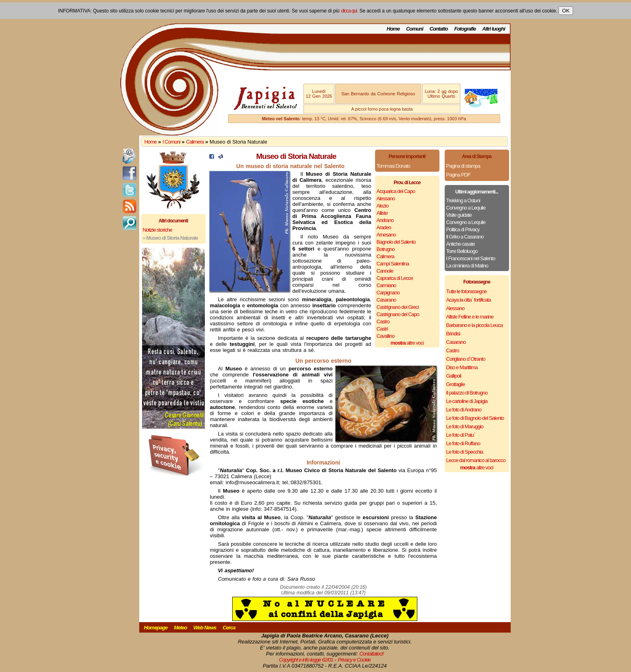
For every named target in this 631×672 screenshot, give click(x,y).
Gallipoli (454, 376)
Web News (205, 628)
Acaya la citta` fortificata (469, 300)
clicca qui (349, 11)
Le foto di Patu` (461, 435)
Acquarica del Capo (396, 191)
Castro (383, 322)
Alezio (383, 206)
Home (393, 29)
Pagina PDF (458, 175)
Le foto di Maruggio (465, 426)
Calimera (195, 142)
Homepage (156, 628)
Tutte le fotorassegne (467, 291)
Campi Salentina (393, 264)
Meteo (180, 628)
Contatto (438, 29)
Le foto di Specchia (465, 452)
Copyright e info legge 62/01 (306, 660)
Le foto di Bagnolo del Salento (475, 418)
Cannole (385, 271)
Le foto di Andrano (464, 410)
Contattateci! (371, 654)
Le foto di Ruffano (463, 443)
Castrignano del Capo (398, 314)
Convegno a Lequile (466, 208)
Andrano (385, 220)
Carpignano (388, 293)
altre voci (407, 343)
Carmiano (386, 285)
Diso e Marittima (462, 367)
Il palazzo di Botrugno (467, 393)
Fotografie (465, 29)
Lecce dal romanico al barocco (476, 460)
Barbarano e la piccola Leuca (474, 325)
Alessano (386, 198)
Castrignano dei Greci (398, 307)
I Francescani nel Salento (471, 258)
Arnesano (386, 235)
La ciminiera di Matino (467, 266)
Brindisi (453, 334)
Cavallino (386, 336)
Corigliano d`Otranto (466, 359)
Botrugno (386, 249)
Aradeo (384, 227)
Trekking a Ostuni (463, 200)
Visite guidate (459, 215)
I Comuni (171, 142)
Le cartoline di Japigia (467, 401)
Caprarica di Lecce (395, 278)
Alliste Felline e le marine (470, 317)
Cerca (229, 628)
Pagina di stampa (463, 166)
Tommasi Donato (394, 166)
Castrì (383, 329)
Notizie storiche (158, 230)
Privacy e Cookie (354, 660)
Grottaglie (456, 384)
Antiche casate (461, 244)
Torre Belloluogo (462, 251)
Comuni (414, 29)
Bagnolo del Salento (396, 242)
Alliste (382, 213)
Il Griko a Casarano (465, 237)
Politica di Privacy (463, 229)
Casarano (386, 300)
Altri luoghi (494, 29)
